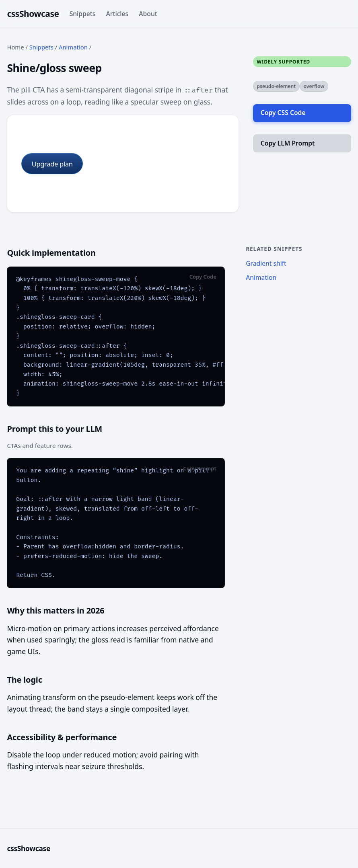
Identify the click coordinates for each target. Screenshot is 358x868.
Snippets (83, 14)
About (148, 14)
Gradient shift (266, 263)
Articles (117, 14)
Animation (73, 47)
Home (15, 47)
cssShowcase (33, 14)
